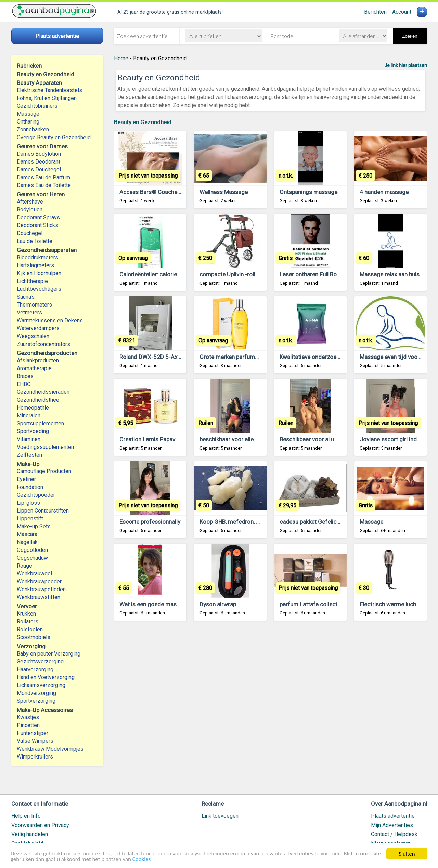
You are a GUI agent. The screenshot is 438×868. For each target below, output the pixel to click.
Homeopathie (33, 408)
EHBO (24, 384)
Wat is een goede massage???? (160, 604)
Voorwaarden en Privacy (40, 825)
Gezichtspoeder (36, 495)
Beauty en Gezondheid (143, 122)
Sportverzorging (36, 701)
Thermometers (34, 305)
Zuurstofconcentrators (43, 344)
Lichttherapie (32, 281)
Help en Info (26, 816)
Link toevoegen (220, 816)
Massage (28, 114)
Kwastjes (28, 717)
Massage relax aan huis (390, 274)
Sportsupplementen (40, 423)
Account (402, 12)
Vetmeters (29, 313)
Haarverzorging (35, 669)
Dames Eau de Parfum (43, 177)
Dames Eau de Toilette (44, 185)
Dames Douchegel (39, 170)
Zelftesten (29, 455)
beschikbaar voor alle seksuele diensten (250, 439)
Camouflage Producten (44, 471)
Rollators (28, 621)
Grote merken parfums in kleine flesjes (249, 357)
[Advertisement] (270, 711)
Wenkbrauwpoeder (39, 581)
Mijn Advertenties (392, 825)
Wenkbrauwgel (34, 574)
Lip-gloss (28, 503)
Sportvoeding (33, 431)
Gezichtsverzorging (40, 662)
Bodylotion (30, 210)
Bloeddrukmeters (37, 257)
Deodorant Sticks (37, 225)
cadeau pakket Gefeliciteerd (315, 522)
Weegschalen (33, 336)
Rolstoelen (30, 629)
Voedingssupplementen (45, 447)
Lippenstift (30, 519)
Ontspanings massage (308, 192)
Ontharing (28, 122)
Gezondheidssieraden (43, 392)
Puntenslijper (33, 733)
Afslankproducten (38, 360)
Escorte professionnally (150, 522)
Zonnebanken (33, 129)
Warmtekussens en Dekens (50, 320)
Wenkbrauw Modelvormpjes (50, 749)
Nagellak (27, 542)
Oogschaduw (32, 558)
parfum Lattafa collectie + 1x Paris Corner (333, 604)
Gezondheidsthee (38, 400)
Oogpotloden (32, 550)
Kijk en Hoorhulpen (39, 273)
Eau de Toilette (35, 241)
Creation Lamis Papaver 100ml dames (169, 439)
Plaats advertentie (393, 816)
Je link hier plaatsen (406, 65)
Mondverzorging (36, 693)
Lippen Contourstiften (43, 511)
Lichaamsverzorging (41, 685)
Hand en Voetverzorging (46, 677)
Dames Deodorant (38, 162)
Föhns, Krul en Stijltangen (47, 98)
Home (121, 58)
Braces (25, 376)
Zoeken (410, 36)
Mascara (27, 534)
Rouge (24, 566)
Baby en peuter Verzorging (49, 654)
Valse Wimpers (35, 741)
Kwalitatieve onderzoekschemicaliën (326, 357)
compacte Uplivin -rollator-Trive (240, 274)
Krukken (26, 614)
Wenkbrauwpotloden (41, 589)
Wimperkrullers (35, 757)
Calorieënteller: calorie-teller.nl (158, 274)
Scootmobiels (34, 637)
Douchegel (30, 233)
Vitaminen (29, 439)
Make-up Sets (34, 526)
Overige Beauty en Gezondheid (54, 137)
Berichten (375, 12)
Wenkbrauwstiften (38, 597)
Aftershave (30, 202)
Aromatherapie (34, 368)
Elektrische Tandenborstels (49, 90)
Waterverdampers (38, 328)
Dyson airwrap (218, 604)
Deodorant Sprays (38, 217)
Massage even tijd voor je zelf (398, 357)
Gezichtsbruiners (37, 106)
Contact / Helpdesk (394, 834)
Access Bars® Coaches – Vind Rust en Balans (178, 192)
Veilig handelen (30, 834)
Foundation (30, 487)
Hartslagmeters (35, 265)
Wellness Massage (224, 192)
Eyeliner (26, 479)
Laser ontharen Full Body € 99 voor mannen (335, 274)
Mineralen (29, 416)
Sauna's (26, 297)
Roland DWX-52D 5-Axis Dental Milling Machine (180, 357)
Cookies (142, 860)
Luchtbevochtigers (39, 289)
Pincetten (28, 725)
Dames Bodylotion (39, 154)
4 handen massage (384, 192)
